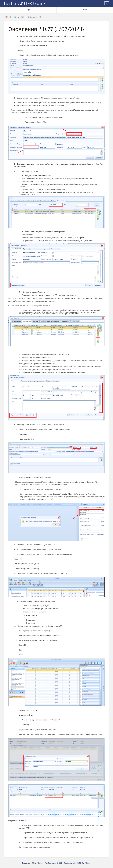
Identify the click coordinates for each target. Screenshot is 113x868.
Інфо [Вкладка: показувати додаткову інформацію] (28, 10)
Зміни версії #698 (35, 17)
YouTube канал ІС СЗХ (54, 863)
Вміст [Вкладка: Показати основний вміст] (85, 10)
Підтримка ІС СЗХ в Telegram (33, 863)
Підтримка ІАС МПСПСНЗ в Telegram (78, 863)
